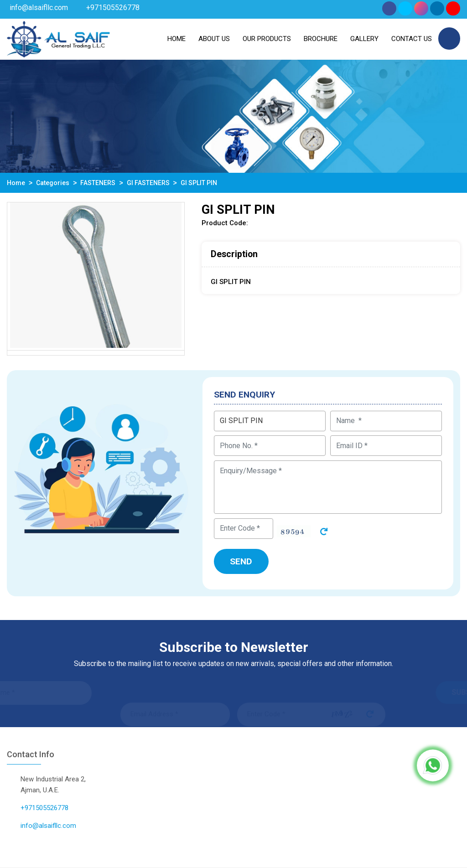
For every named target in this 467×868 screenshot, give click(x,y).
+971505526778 (113, 8)
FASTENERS (98, 183)
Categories (53, 183)
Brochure (321, 39)
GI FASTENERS (148, 183)
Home (176, 39)
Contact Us (412, 39)
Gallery (364, 39)
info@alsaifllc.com (39, 8)
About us (214, 39)
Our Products (267, 39)
